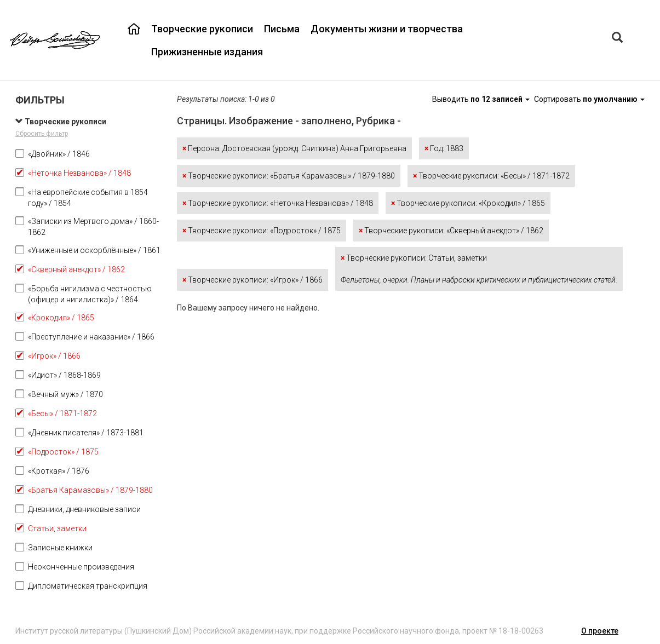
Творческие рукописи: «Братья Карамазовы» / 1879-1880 (289, 176)
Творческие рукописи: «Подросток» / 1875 (262, 231)
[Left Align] (617, 39)
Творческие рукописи (202, 29)
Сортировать (589, 99)
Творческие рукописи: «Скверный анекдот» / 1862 (451, 231)
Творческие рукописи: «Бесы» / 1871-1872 (491, 176)
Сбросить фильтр (42, 134)
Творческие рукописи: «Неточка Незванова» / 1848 (278, 203)
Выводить (482, 99)
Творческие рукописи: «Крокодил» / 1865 (468, 203)
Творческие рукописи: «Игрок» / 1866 (252, 280)
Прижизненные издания (207, 52)
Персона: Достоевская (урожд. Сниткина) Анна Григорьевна (294, 148)
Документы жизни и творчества (387, 29)
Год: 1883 (444, 148)
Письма (282, 29)
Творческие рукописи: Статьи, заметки (479, 269)
